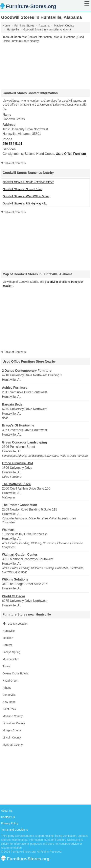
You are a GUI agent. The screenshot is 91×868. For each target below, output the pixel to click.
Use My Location (15, 624)
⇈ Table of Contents (13, 163)
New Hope (9, 702)
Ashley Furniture (15, 388)
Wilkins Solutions (15, 579)
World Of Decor (14, 596)
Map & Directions (65, 37)
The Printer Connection (20, 505)
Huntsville (9, 631)
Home (6, 26)
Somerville (9, 695)
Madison (8, 638)
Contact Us (8, 817)
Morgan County (12, 730)
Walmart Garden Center (20, 555)
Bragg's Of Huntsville (18, 425)
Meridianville (10, 659)
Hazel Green (10, 681)
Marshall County (13, 745)
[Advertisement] (46, 65)
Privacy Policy (10, 823)
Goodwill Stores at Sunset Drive (22, 189)
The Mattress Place (16, 484)
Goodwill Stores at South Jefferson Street (28, 182)
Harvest (7, 645)
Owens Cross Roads (15, 673)
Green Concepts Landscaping (24, 442)
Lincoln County (12, 738)
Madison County (13, 716)
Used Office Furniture (71, 154)
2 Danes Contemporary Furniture (27, 371)
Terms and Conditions (14, 830)
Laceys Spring (11, 652)
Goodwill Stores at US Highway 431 (25, 203)
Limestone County (14, 723)
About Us (7, 811)
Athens (7, 688)
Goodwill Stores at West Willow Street (26, 196)
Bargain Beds (12, 404)
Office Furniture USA (18, 463)
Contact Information (40, 37)
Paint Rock (9, 709)
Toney (6, 666)
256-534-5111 (12, 144)
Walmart (8, 530)
